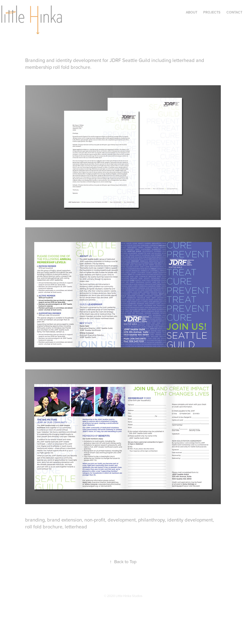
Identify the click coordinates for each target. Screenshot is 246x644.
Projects (212, 12)
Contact (234, 12)
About (192, 12)
